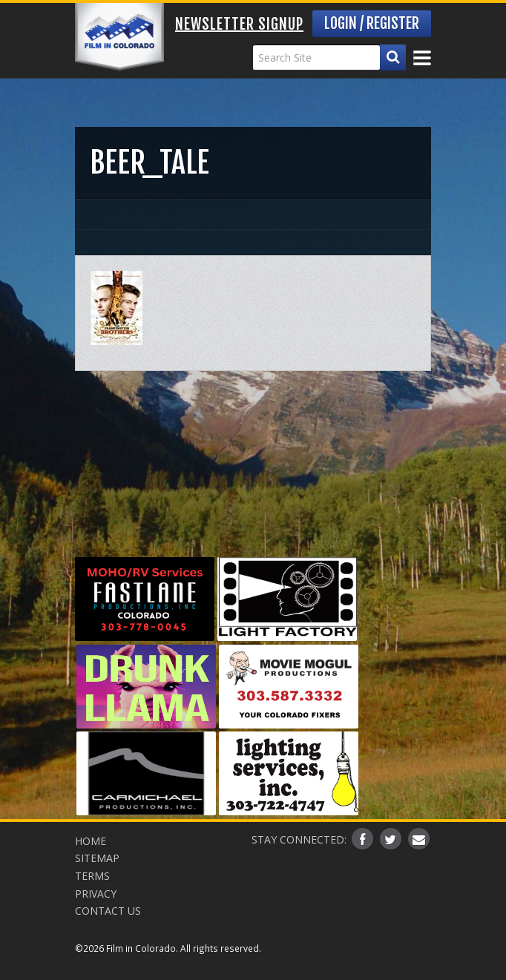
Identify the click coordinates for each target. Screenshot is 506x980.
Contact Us (108, 911)
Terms (92, 876)
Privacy (96, 894)
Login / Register (372, 23)
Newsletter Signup (239, 24)
